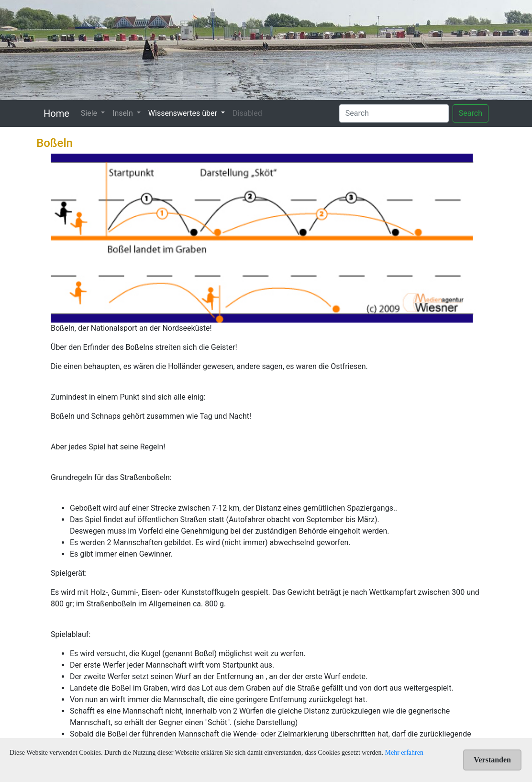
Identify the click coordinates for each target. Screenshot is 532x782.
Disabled (247, 113)
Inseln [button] (124, 113)
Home (56, 113)
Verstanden (492, 760)
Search (471, 113)
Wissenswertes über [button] (184, 113)
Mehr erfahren (404, 753)
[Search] (394, 113)
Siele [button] (90, 113)
